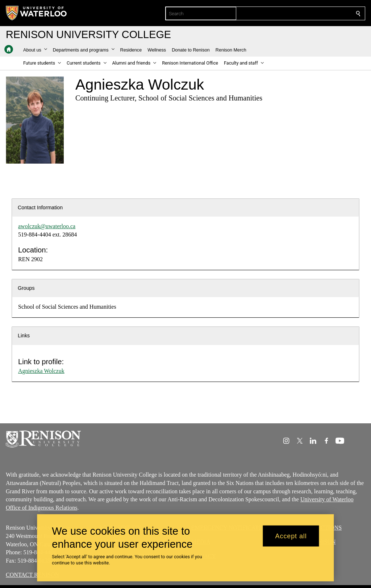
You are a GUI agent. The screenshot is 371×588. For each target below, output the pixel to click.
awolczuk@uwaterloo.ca (47, 226)
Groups (26, 288)
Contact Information (40, 207)
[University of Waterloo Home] (37, 13)
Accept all (291, 536)
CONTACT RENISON (32, 575)
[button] (35, 50)
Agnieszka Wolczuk (41, 371)
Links (24, 336)
